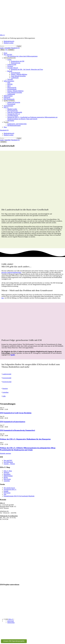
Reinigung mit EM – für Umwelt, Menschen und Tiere (27, 69)
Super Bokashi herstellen (18, 76)
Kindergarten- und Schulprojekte (17, 124)
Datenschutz (11, 623)
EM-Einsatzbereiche (10, 58)
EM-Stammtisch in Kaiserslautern (13, 422)
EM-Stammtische (12, 111)
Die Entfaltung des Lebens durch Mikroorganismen (22, 56)
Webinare (6, 473)
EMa (9, 83)
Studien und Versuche (14, 102)
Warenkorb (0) (15, 48)
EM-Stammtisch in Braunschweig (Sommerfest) (18, 430)
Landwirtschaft (12, 64)
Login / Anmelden (5, 48)
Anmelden (7, 481)
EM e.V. (2, 35)
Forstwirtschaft (7, 378)
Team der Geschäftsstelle (15, 112)
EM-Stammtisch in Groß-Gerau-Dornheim (16, 413)
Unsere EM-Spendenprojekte (14, 641)
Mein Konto (7, 479)
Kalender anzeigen (5, 453)
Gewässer (10, 66)
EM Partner (11, 120)
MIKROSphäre (8, 96)
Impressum (11, 621)
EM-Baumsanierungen (14, 125)
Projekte (6, 122)
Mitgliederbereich (9, 41)
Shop (5, 127)
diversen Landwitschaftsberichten (11, 272)
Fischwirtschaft (7, 382)
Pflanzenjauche (12, 88)
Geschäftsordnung (13, 116)
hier (3, 298)
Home (5, 53)
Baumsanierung (16, 63)
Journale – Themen (9, 464)
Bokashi (10, 71)
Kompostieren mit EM (18, 61)
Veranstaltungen (8, 106)
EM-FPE (10, 84)
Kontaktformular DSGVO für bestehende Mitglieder (19, 496)
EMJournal (7, 97)
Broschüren (7, 474)
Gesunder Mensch (13, 68)
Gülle (4, 396)
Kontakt (6, 491)
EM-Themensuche (9, 99)
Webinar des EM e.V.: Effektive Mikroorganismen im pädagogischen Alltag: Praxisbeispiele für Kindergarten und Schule (28, 449)
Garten (9, 60)
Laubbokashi (15, 78)
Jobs (5, 494)
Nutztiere (5, 388)
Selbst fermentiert (9, 81)
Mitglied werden (9, 43)
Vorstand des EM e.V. (14, 114)
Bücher (6, 477)
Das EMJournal (8, 462)
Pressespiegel (11, 104)
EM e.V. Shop (8, 471)
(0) (7, 50)
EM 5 (9, 86)
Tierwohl (10, 79)
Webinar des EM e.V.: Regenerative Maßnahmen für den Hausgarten (25, 439)
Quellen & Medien (9, 101)
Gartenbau (5, 392)
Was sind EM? (8, 55)
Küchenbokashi (16, 73)
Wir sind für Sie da (9, 488)
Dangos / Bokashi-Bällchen (19, 74)
